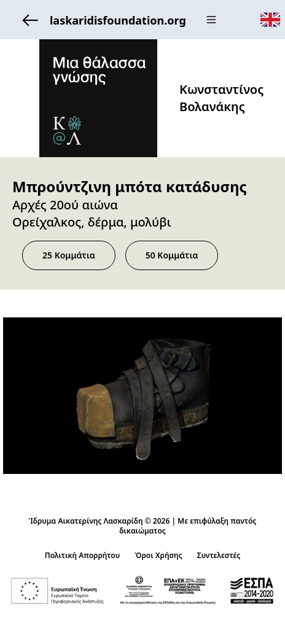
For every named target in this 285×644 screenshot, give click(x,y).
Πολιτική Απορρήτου (83, 556)
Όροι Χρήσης (158, 556)
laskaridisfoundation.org (101, 20)
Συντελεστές (219, 556)
